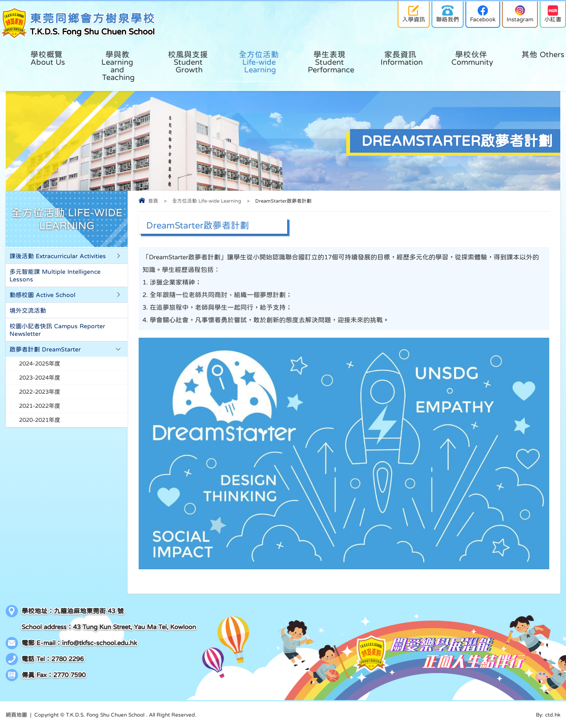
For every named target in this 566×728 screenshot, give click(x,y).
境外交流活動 (28, 310)
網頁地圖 (16, 715)
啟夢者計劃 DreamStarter (45, 349)
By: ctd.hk (548, 715)
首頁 (153, 201)
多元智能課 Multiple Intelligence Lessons (55, 275)
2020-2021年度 (40, 420)
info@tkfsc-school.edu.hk (100, 643)
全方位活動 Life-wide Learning (207, 201)
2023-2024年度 (40, 378)
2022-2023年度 (40, 392)
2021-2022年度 (40, 406)
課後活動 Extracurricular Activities (58, 256)
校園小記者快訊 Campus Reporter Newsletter (57, 330)
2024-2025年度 (40, 363)
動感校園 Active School (42, 295)
